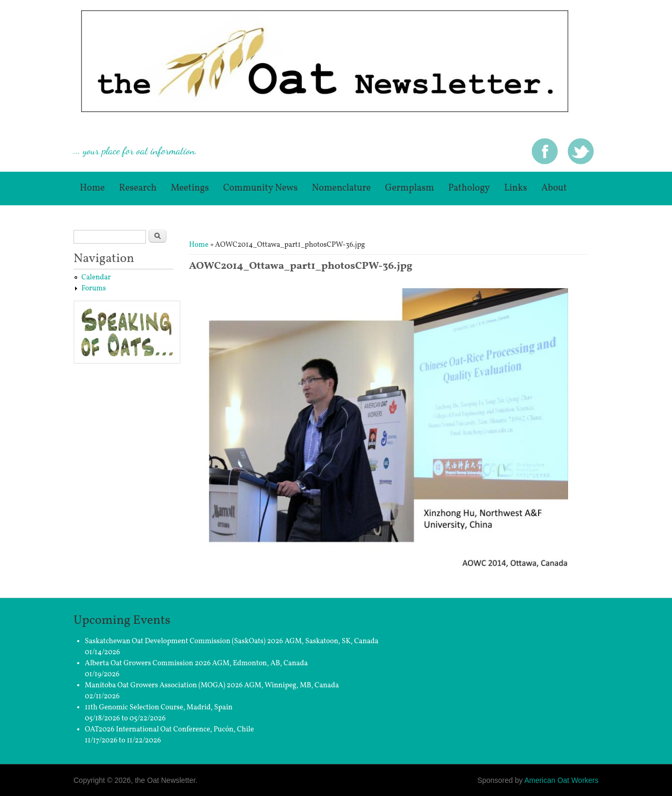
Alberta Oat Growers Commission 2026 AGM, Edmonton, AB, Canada (197, 663)
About (554, 188)
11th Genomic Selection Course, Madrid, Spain (159, 708)
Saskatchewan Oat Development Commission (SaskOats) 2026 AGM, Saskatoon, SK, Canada (232, 641)
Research (138, 188)
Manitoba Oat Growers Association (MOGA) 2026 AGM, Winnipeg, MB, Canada (212, 685)
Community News (260, 188)
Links (516, 188)
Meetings (190, 188)
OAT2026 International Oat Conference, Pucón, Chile (170, 730)
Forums (94, 289)
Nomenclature (341, 188)
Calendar (96, 277)
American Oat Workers (561, 780)
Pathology (469, 188)
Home (92, 188)
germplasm (409, 188)
